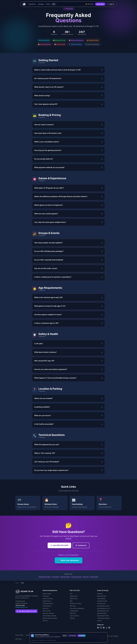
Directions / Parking (75, 603)
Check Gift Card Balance (77, 608)
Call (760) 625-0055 (59, 545)
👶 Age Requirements (44, 44)
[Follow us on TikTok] (106, 628)
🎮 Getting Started (44, 40)
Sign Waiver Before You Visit (26, 611)
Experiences (32, 4)
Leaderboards (74, 611)
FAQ (54, 4)
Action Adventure (48, 599)
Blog (71, 601)
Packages (41, 4)
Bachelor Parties (65, 577)
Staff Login (18, 639)
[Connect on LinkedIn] (109, 628)
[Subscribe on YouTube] (104, 628)
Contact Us (81, 545)
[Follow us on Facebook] (98, 628)
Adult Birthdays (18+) (103, 611)
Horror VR (45, 608)
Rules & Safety (94, 577)
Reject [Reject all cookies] (65, 636)
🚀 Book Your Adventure (69, 560)
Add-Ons (45, 621)
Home (17, 583)
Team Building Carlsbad (49, 616)
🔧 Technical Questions (92, 44)
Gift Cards (86, 577)
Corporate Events (102, 601)
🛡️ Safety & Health (60, 44)
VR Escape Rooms (76, 577)
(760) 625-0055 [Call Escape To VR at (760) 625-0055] (20, 605)
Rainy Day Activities (48, 613)
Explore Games (47, 594)
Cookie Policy (42, 640)
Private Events (101, 603)
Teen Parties (56, 577)
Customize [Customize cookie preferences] (72, 636)
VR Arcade (46, 596)
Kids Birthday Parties (45, 577)
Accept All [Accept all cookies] (82, 636)
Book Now (73, 613)
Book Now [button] (100, 4)
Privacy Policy (19, 635)
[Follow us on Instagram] (101, 628)
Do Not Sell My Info (52, 640)
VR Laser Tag (46, 611)
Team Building (101, 599)
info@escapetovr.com (22, 607)
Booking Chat (74, 596)
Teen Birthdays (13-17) (104, 608)
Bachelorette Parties (103, 616)
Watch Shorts (74, 599)
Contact (99, 621)
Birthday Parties (102, 596)
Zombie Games (47, 606)
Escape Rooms (47, 601)
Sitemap (72, 618)
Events (48, 4)
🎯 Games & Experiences (76, 40)
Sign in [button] (111, 4)
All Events (100, 594)
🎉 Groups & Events (93, 40)
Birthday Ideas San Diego (50, 618)
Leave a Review (74, 616)
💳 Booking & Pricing (59, 40)
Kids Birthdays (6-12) (103, 606)
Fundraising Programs (103, 618)
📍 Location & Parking (75, 44)
